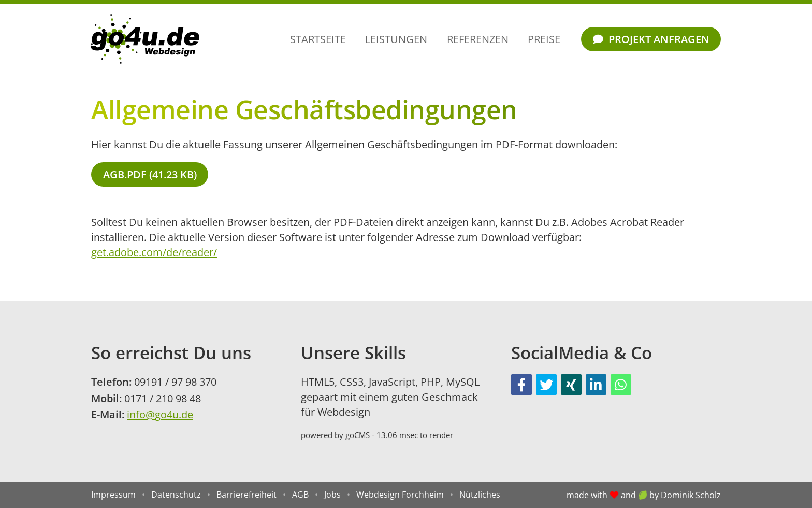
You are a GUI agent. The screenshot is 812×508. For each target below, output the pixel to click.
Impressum (113, 495)
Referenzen (478, 39)
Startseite (318, 39)
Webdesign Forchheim (400, 495)
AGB (300, 495)
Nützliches (480, 495)
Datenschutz (176, 495)
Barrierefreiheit (247, 495)
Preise (544, 39)
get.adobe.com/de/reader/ (154, 252)
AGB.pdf (150, 174)
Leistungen (396, 39)
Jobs (332, 495)
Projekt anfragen (651, 39)
